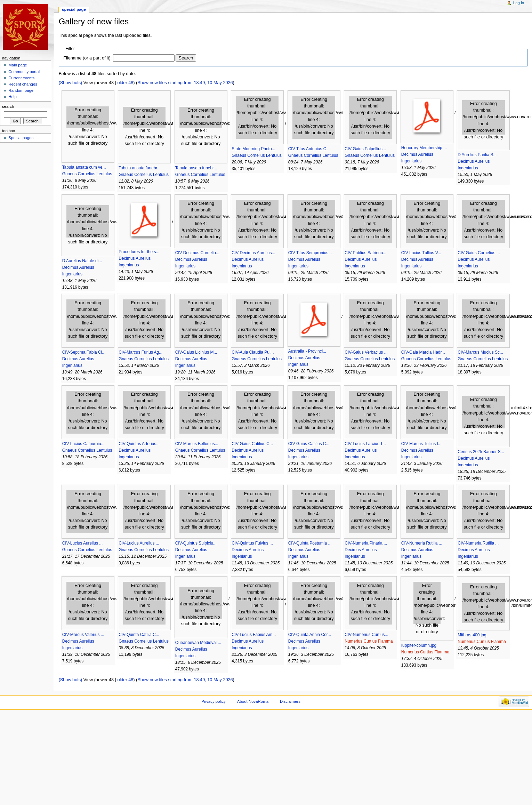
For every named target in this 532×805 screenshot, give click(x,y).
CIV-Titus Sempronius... (310, 253)
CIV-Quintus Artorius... (139, 444)
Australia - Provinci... (307, 351)
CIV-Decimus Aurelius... (253, 253)
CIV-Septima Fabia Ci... (84, 352)
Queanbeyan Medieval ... (198, 643)
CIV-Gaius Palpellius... (365, 149)
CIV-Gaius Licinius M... (196, 352)
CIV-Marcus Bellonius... (197, 444)
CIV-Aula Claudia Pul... (253, 352)
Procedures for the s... (139, 252)
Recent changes (23, 84)
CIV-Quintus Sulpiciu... (196, 543)
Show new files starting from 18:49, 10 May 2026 (185, 83)
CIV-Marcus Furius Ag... (140, 352)
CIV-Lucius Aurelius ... (83, 543)
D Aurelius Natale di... (82, 261)
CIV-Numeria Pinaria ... (366, 543)
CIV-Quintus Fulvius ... (252, 543)
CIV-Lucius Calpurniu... (83, 444)
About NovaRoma (253, 701)
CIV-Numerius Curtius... (366, 635)
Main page (18, 65)
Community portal (24, 72)
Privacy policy (213, 701)
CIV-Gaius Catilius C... (252, 444)
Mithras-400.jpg (472, 635)
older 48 (125, 83)
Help (13, 97)
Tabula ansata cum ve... (84, 167)
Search (8, 106)
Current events (21, 78)
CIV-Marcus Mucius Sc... (480, 352)
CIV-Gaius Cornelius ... (479, 253)
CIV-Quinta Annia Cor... (310, 635)
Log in (519, 3)
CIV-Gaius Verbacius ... (366, 352)
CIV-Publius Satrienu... (365, 253)
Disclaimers (290, 701)
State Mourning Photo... (253, 149)
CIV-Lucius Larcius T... (365, 444)
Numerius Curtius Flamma (369, 641)
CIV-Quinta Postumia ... (310, 543)
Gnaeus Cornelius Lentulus (87, 174)
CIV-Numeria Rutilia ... (422, 543)
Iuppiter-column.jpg (419, 645)
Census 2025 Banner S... (481, 452)
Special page (74, 9)
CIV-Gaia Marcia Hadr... (423, 352)
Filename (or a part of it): (87, 58)
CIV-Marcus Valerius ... (83, 635)
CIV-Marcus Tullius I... (421, 444)
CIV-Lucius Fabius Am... (254, 635)
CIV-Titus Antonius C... (309, 149)
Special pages (21, 138)
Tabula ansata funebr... (140, 168)
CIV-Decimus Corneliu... (197, 253)
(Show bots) (71, 83)
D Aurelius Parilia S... (477, 155)
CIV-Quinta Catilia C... (139, 635)
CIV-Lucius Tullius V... (421, 253)
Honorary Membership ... (424, 148)
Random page (21, 90)
